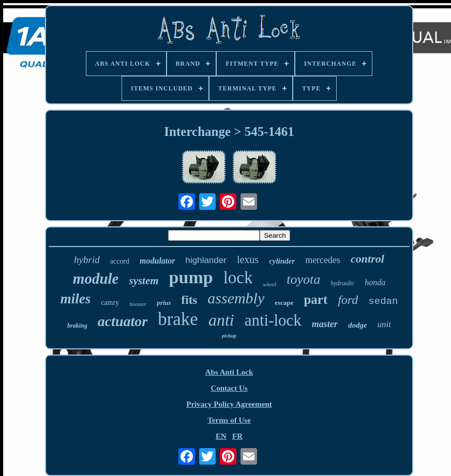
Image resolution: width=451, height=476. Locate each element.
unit (384, 324)
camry (110, 303)
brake (178, 319)
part (315, 300)
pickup (229, 336)
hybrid (87, 260)
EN (221, 436)
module (96, 279)
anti (221, 320)
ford (348, 300)
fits (190, 300)
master (325, 324)
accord (120, 261)
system (144, 281)
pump (191, 277)
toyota (303, 279)
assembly (236, 298)
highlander (206, 260)
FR (237, 436)
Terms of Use (229, 420)
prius (164, 303)
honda (375, 282)
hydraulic (342, 283)
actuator (123, 321)
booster (138, 304)
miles (76, 299)
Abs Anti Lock (229, 372)
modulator (157, 261)
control (367, 259)
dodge (358, 325)
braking (77, 326)
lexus (248, 259)
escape (284, 303)
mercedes (323, 260)
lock (238, 278)
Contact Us (229, 388)
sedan (383, 301)
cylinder (282, 261)
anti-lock (273, 320)
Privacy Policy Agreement (229, 404)
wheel (270, 284)
